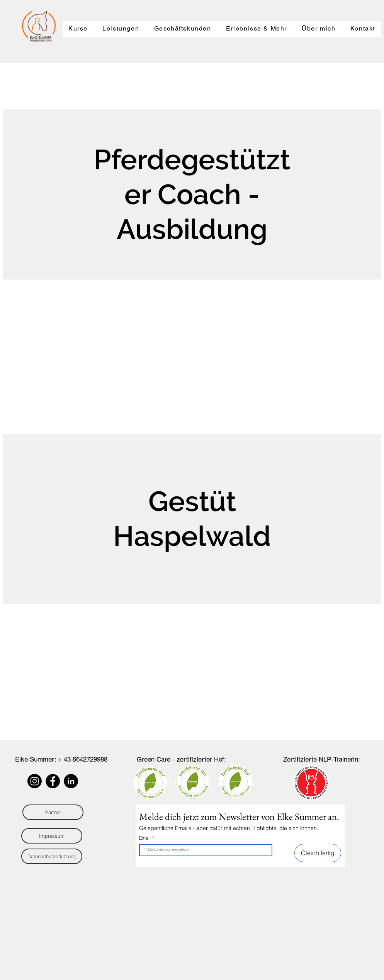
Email (147, 838)
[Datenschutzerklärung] (52, 856)
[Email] (203, 850)
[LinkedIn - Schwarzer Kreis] (71, 781)
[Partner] (53, 812)
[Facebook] (53, 781)
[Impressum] (52, 836)
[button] (78, 29)
